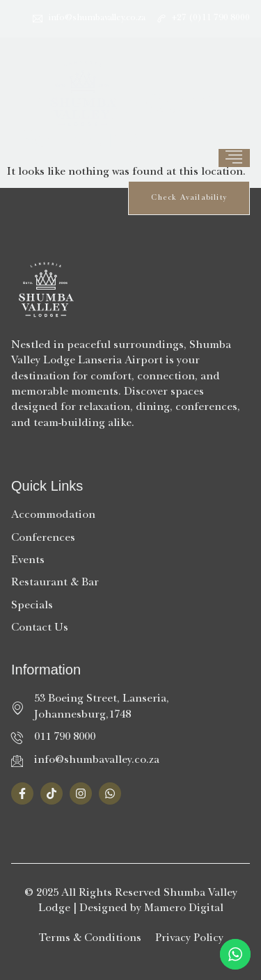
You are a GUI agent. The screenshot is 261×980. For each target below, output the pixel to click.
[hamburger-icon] (234, 158)
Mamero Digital (184, 909)
